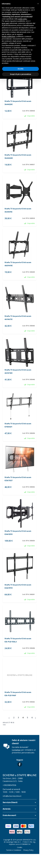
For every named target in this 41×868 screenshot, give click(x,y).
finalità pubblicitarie (9, 37)
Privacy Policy (28, 850)
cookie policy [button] (22, 19)
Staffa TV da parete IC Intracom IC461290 (18, 533)
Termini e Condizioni (14, 850)
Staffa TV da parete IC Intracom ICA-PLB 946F (18, 694)
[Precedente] (9, 718)
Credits (20, 847)
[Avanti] (35, 718)
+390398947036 (9, 785)
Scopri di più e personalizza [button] (20, 74)
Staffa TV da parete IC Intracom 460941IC (18, 264)
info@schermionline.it (12, 796)
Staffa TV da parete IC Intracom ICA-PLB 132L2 (18, 640)
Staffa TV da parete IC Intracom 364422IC (18, 103)
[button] (20, 803)
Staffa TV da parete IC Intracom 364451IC (18, 210)
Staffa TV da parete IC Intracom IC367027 (18, 479)
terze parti (5, 23)
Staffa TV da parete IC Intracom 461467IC (18, 318)
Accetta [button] (21, 69)
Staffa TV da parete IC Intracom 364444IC (18, 157)
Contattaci (16, 750)
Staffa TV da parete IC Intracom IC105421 (18, 425)
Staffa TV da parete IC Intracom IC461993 (18, 586)
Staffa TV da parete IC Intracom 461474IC (18, 372)
